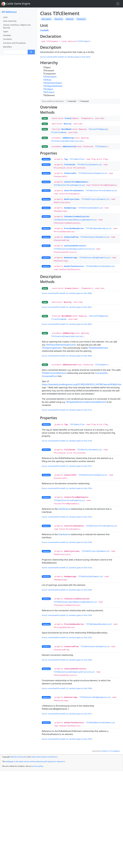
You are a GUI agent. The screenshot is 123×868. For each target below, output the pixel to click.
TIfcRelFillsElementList (90, 165)
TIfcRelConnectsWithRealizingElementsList (75, 220)
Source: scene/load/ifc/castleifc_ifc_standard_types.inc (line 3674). (65, 57)
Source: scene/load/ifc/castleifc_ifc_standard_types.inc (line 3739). (67, 615)
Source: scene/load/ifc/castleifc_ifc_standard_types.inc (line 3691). (67, 307)
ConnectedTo (70, 173)
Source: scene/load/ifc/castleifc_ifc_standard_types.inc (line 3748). (67, 688)
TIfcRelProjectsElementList (95, 199)
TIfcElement (101, 147)
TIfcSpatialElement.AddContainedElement (86, 402)
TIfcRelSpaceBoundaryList (99, 228)
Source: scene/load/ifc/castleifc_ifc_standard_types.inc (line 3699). (67, 356)
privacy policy (38, 766)
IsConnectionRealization (77, 217)
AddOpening (68, 138)
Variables (7, 35)
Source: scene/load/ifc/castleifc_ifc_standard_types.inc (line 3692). (67, 324)
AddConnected (69, 147)
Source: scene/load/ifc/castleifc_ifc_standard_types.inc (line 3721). (67, 466)
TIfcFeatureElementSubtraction (67, 141)
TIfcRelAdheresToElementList (100, 266)
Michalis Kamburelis (19, 757)
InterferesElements (74, 191)
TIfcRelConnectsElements (54, 373)
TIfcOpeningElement (52, 348)
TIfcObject (48, 89)
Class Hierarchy (10, 21)
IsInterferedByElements (76, 182)
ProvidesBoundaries (74, 228)
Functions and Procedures (14, 43)
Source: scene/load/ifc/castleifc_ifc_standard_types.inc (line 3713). (67, 410)
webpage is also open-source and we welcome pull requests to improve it (35, 761)
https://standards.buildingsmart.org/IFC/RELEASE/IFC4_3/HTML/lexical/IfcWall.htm (82, 384)
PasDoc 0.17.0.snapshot (111, 751)
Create (68, 118)
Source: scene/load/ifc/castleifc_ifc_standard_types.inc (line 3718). (67, 441)
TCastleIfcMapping (98, 129)
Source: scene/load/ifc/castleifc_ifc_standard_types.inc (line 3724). (67, 488)
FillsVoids (70, 165)
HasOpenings (70, 208)
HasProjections (72, 199)
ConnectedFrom (71, 237)
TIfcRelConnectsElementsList (93, 173)
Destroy (67, 124)
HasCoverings (71, 258)
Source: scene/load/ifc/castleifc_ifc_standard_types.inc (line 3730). (67, 542)
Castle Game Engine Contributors (44, 757)
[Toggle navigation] (118, 4)
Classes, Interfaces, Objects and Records (17, 26)
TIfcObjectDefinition (53, 86)
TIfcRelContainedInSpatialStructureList (74, 249)
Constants (7, 39)
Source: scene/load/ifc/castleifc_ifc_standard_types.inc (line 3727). (67, 517)
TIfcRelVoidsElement (98, 348)
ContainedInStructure (75, 246)
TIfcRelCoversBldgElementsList (95, 258)
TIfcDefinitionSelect (53, 83)
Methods (70, 19)
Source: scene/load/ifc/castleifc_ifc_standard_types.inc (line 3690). (67, 293)
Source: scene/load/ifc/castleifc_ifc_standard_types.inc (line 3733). (67, 568)
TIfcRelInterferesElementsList (69, 185)
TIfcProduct (84, 41)
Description (46, 19)
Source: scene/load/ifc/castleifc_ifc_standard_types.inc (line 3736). (67, 590)
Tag (66, 159)
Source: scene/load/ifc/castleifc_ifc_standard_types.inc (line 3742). (67, 637)
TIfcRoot (47, 80)
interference (64, 509)
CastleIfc (45, 30)
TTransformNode (59, 133)
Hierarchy (59, 19)
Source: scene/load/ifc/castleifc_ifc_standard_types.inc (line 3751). (67, 714)
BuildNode (66, 129)
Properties (81, 19)
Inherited (71, 101)
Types (6, 31)
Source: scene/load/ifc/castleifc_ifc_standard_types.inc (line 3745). (67, 660)
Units (5, 17)
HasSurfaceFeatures (74, 266)
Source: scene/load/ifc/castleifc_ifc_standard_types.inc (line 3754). (67, 739)
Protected (84, 101)
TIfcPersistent (50, 77)
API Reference (9, 12)
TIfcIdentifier (77, 159)
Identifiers (8, 47)
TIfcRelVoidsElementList (91, 208)
